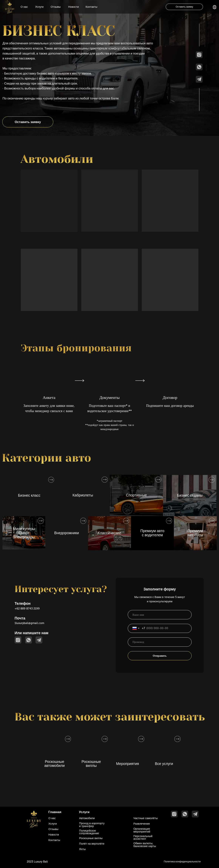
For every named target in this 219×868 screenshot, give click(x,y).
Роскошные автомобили (55, 764)
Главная (55, 812)
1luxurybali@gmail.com (29, 623)
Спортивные (137, 495)
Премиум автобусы (195, 533)
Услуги (39, 7)
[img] (10, 8)
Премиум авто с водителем (152, 533)
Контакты (92, 7)
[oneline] (160, 642)
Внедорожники (67, 533)
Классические (109, 533)
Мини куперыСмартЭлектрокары (24, 533)
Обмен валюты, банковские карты (145, 845)
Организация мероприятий (142, 830)
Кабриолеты (83, 495)
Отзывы (56, 7)
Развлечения (142, 824)
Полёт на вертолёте (92, 844)
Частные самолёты (145, 818)
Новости (74, 7)
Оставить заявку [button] (184, 7)
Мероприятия (127, 764)
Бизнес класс (29, 495)
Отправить (160, 656)
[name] (160, 615)
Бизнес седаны (190, 495)
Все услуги (164, 764)
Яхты (82, 849)
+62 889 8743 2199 (27, 609)
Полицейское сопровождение (89, 832)
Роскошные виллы (91, 764)
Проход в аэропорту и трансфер (92, 825)
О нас (24, 7)
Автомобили (87, 818)
